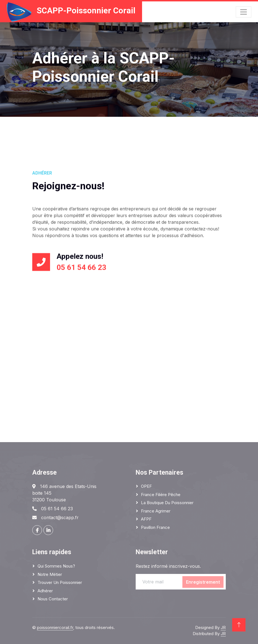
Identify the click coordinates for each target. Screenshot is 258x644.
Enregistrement (203, 582)
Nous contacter (53, 599)
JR (223, 627)
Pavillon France (155, 527)
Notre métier (50, 574)
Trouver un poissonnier (60, 582)
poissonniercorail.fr (55, 627)
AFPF (146, 519)
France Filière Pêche (161, 495)
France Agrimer (156, 511)
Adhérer (45, 591)
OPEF (146, 486)
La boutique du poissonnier (167, 503)
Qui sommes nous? (56, 566)
